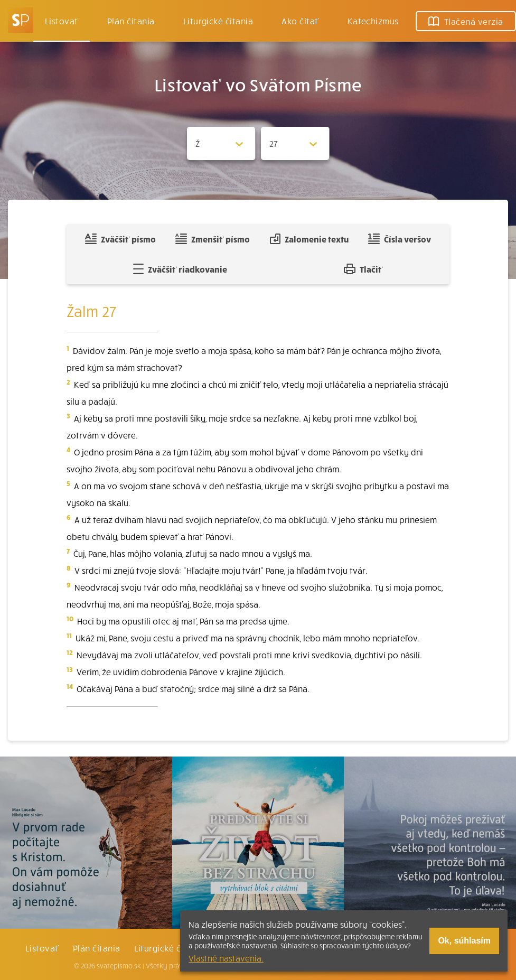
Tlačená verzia (466, 21)
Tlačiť (363, 269)
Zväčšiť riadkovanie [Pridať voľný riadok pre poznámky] (180, 269)
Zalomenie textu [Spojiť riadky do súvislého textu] (309, 239)
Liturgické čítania (218, 21)
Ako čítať (300, 21)
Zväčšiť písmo (120, 239)
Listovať (62, 21)
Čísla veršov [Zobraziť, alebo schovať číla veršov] (400, 239)
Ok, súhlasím (464, 941)
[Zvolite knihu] (221, 143)
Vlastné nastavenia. (226, 958)
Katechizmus (373, 21)
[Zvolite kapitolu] (295, 143)
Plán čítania (97, 948)
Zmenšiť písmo (213, 239)
